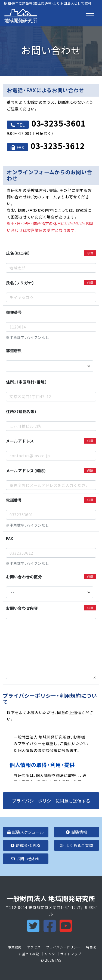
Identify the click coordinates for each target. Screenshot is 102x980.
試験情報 (77, 832)
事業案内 (15, 947)
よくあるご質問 (77, 845)
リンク (50, 954)
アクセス (34, 947)
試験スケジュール (26, 832)
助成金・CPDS (26, 845)
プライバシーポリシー (63, 947)
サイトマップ (71, 954)
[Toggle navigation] (90, 16)
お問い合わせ (26, 859)
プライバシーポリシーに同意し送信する (51, 801)
